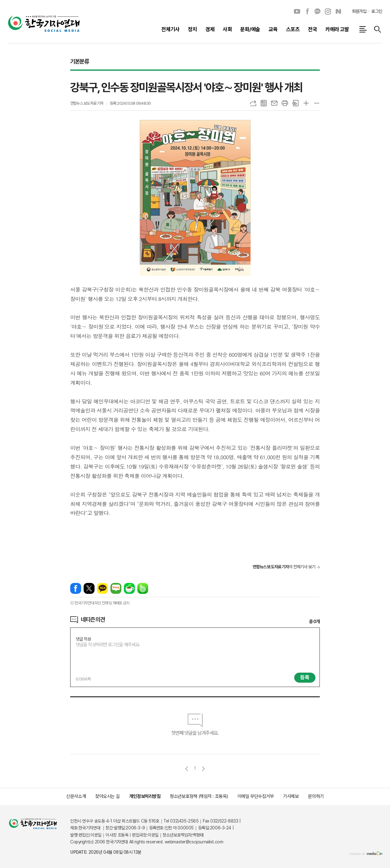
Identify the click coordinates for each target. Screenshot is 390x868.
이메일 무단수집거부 (256, 796)
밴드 (143, 588)
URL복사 (253, 103)
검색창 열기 (378, 29)
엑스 (89, 588)
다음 (203, 769)
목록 (264, 103)
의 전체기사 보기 (284, 567)
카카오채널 (318, 12)
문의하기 (316, 796)
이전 (187, 769)
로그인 (377, 11)
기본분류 (79, 61)
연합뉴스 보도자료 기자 (87, 103)
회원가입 (359, 11)
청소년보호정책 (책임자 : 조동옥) (199, 796)
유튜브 (297, 12)
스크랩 (295, 103)
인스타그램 (328, 12)
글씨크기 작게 (317, 103)
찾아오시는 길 (107, 796)
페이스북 (307, 12)
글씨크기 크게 (306, 103)
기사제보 (291, 796)
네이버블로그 (338, 12)
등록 (305, 677)
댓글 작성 (83, 639)
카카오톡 (102, 588)
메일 (274, 103)
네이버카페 (129, 588)
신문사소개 (76, 796)
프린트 (285, 103)
